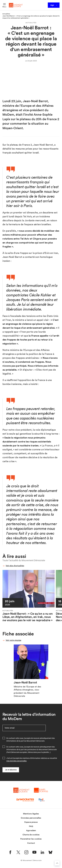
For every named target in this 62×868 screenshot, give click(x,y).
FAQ (31, 826)
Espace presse (31, 822)
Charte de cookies (31, 835)
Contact (31, 843)
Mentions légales (31, 814)
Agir (54, 5)
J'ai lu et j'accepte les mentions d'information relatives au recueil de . (32, 760)
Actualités (6, 14)
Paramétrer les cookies (31, 839)
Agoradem (31, 831)
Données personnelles (31, 818)
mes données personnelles (16, 761)
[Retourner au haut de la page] (57, 863)
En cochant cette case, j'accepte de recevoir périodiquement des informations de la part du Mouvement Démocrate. (31, 740)
